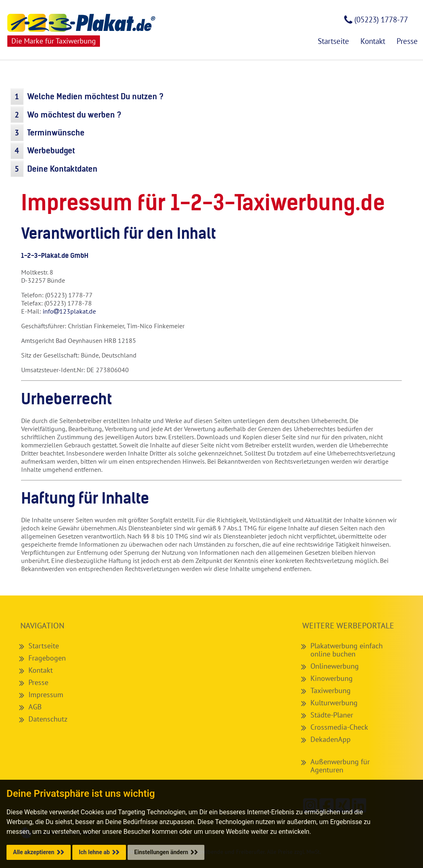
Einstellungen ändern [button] (161, 852)
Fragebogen (47, 658)
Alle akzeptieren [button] (34, 852)
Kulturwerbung (334, 702)
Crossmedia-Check (339, 727)
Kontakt (41, 670)
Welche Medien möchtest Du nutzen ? (95, 96)
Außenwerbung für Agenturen (340, 765)
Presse (38, 682)
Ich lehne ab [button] (94, 852)
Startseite (44, 646)
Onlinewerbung (335, 666)
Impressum (46, 694)
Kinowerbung (332, 678)
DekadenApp (331, 739)
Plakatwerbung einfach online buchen (347, 650)
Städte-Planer (332, 715)
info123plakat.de (69, 311)
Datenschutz (48, 719)
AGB (35, 707)
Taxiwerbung (331, 690)
